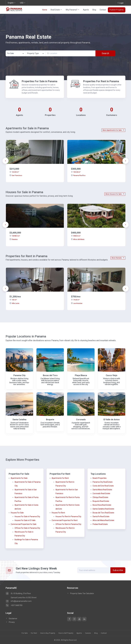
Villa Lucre (14, 303)
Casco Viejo (112, 375)
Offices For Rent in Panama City (68, 524)
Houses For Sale (17, 513)
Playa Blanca (81, 375)
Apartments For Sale (19, 478)
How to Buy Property (48, 633)
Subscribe (118, 570)
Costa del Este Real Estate (103, 486)
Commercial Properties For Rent (65, 520)
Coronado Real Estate (101, 493)
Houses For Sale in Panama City (27, 517)
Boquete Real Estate (101, 501)
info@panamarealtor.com (19, 601)
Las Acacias (77, 303)
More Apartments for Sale (113, 130)
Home (45, 10)
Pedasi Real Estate (100, 524)
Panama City (19, 375)
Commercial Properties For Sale (24, 524)
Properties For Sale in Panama (40, 81)
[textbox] (36, 53)
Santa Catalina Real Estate (103, 509)
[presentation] (6, 161)
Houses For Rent (58, 513)
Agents (86, 10)
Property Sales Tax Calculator (82, 593)
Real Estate (56, 10)
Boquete (50, 420)
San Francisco (16, 175)
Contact (103, 10)
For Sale (25, 633)
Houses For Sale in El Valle (25, 520)
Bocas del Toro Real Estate (103, 513)
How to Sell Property (66, 633)
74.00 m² (75, 300)
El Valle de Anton (112, 420)
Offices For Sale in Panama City (27, 528)
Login (120, 3)
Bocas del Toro (50, 375)
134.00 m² (14, 172)
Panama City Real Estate (103, 482)
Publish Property (117, 10)
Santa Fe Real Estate (101, 517)
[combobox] (16, 53)
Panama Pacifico (78, 175)
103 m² (13, 300)
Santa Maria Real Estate (102, 490)
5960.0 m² (76, 236)
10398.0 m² (15, 236)
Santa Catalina (19, 420)
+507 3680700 (14, 605)
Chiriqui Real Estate (100, 497)
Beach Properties (100, 478)
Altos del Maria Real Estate (103, 520)
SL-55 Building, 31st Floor (18, 593)
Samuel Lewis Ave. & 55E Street (24, 598)
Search (105, 53)
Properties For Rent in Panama (101, 81)
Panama (13, 239)
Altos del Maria (78, 239)
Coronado (81, 420)
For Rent (34, 633)
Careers (88, 633)
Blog (94, 10)
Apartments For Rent (60, 478)
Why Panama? (73, 10)
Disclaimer (11, 619)
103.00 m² (76, 172)
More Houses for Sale (115, 194)
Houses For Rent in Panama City (68, 517)
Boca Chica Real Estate (102, 505)
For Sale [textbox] (11, 53)
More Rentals (118, 258)
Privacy (10, 622)
